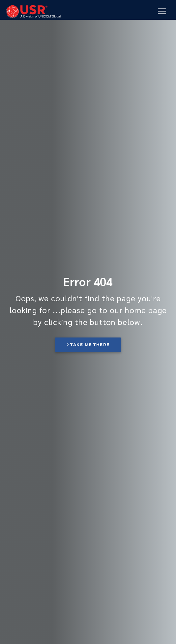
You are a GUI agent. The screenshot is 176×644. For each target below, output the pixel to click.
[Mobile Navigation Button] (162, 11)
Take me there (88, 345)
